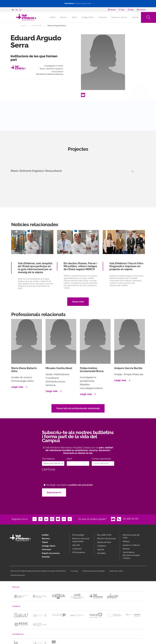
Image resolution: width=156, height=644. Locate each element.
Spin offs (76, 545)
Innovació (102, 17)
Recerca (64, 17)
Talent (74, 17)
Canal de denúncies (18, 575)
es (20, 10)
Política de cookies (116, 571)
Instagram (52, 519)
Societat (135, 17)
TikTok (70, 519)
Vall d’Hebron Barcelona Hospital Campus (131, 555)
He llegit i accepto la (69, 485)
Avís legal (74, 571)
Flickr (64, 519)
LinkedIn (46, 519)
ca (13, 10)
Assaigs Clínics (88, 17)
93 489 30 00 (131, 519)
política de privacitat (81, 485)
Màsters (126, 541)
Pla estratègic (78, 535)
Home (23, 26)
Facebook (40, 519)
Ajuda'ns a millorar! (131, 545)
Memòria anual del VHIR (131, 536)
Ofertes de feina (104, 542)
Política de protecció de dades (94, 571)
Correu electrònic (101, 459)
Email (83, 95)
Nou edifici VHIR (104, 535)
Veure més (78, 302)
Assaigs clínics (49, 546)
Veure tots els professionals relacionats (78, 408)
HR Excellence (79, 552)
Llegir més (17, 387)
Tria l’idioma (48, 459)
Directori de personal (106, 539)
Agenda (101, 549)
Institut (45, 535)
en (17, 10)
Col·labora (102, 546)
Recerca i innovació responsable (81, 540)
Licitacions (77, 549)
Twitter (35, 519)
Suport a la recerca (119, 17)
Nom (69, 459)
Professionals (37, 26)
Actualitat (101, 553)
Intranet (126, 549)
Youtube (58, 519)
